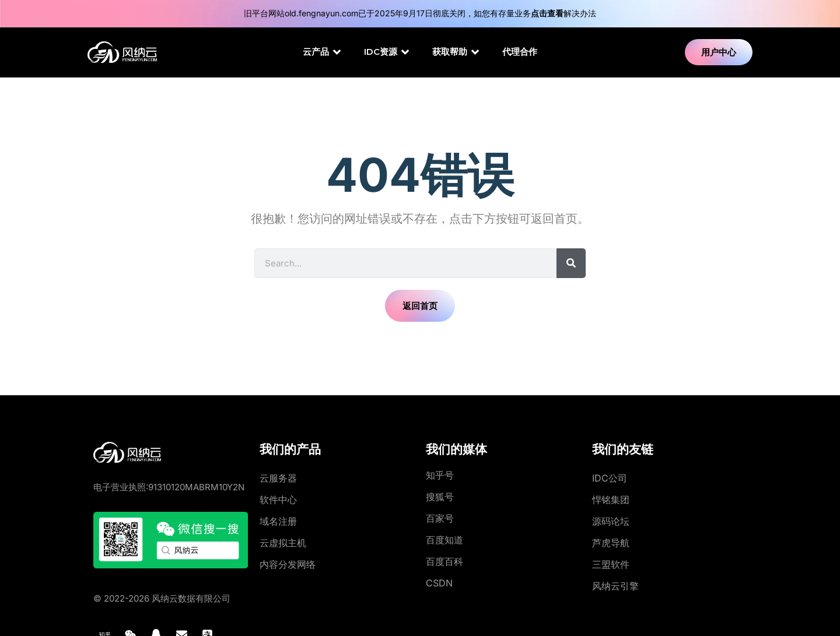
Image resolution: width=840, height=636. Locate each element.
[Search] (571, 263)
